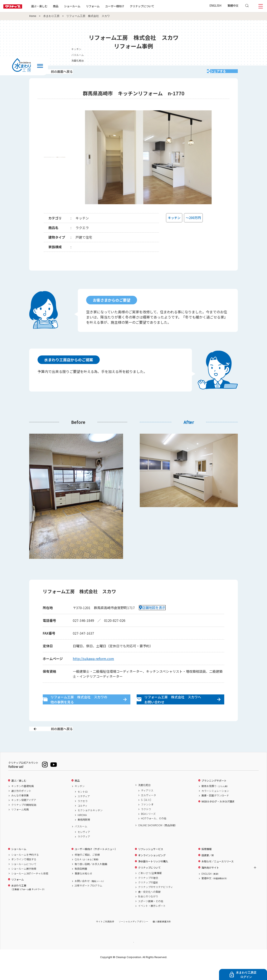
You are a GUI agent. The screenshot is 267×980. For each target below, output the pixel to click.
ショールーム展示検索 (24, 883)
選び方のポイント (21, 805)
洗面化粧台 (228, 60)
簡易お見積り (215, 801)
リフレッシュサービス (151, 864)
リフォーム (106, 6)
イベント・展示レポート (152, 920)
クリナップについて (155, 6)
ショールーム (86, 6)
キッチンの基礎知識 (23, 801)
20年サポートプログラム (88, 900)
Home (33, 16)
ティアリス (147, 805)
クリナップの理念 (148, 892)
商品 (77, 795)
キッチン (227, 49)
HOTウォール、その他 (154, 833)
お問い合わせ (90, 896)
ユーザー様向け (128, 6)
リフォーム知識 (20, 824)
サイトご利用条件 (105, 936)
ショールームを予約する (25, 869)
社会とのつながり (148, 911)
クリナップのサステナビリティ (156, 902)
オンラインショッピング (152, 870)
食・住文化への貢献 (149, 906)
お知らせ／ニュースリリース (218, 876)
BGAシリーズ (148, 829)
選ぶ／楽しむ (19, 795)
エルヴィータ (149, 810)
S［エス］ (147, 814)
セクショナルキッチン (90, 825)
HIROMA (82, 830)
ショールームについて (24, 879)
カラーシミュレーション (215, 805)
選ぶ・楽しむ (53, 6)
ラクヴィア (84, 851)
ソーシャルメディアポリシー (133, 936)
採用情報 (207, 864)
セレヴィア (84, 846)
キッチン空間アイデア (24, 815)
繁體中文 (233, 5)
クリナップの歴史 (148, 897)
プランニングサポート (214, 795)
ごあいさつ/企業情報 (150, 888)
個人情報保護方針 (162, 936)
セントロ (83, 806)
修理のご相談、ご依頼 (87, 869)
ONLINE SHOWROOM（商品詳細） (158, 840)
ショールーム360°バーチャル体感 (30, 888)
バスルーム (228, 55)
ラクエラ (83, 816)
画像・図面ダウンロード (215, 810)
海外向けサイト (210, 882)
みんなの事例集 (20, 810)
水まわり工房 (51, 16)
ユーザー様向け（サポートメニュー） (96, 864)
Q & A (87, 874)
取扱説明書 (81, 883)
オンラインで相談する (24, 874)
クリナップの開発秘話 (24, 819)
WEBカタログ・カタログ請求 (218, 816)
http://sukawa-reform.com (93, 664)
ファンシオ (147, 819)
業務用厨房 (84, 834)
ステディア (84, 811)
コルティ (82, 820)
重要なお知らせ (83, 888)
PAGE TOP (133, 957)
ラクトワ (146, 824)
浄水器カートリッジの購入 (153, 876)
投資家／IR (208, 870)
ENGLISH (215, 5)
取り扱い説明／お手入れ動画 (91, 879)
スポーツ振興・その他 (151, 916)
